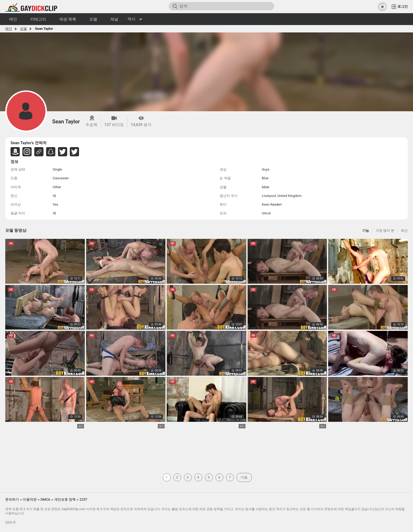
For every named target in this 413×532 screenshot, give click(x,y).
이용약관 (30, 499)
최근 (404, 231)
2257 (83, 499)
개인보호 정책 (65, 499)
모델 (23, 29)
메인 (9, 29)
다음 (244, 477)
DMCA (45, 499)
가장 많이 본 (385, 231)
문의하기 (12, 499)
